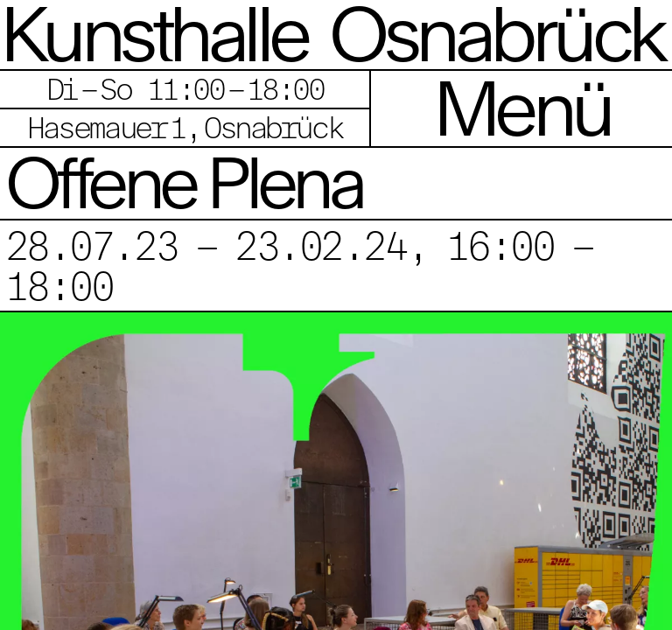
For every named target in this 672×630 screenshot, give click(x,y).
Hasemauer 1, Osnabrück (185, 127)
